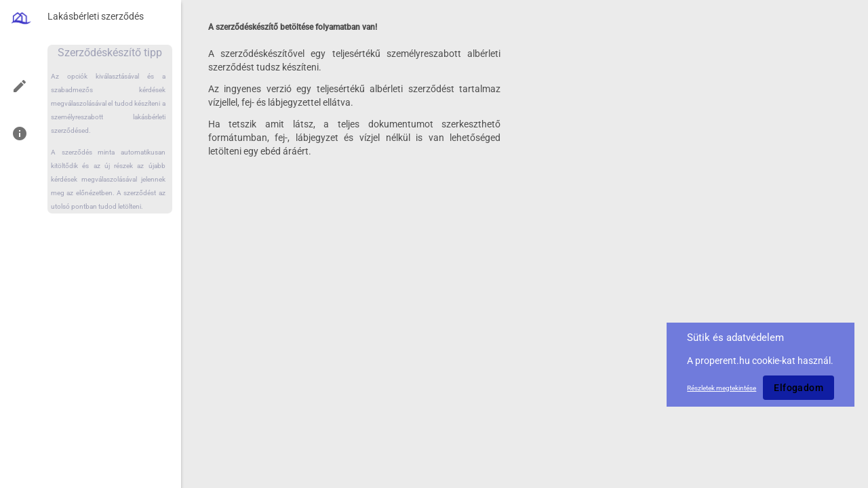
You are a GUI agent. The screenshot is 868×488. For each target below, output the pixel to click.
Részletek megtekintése (722, 388)
